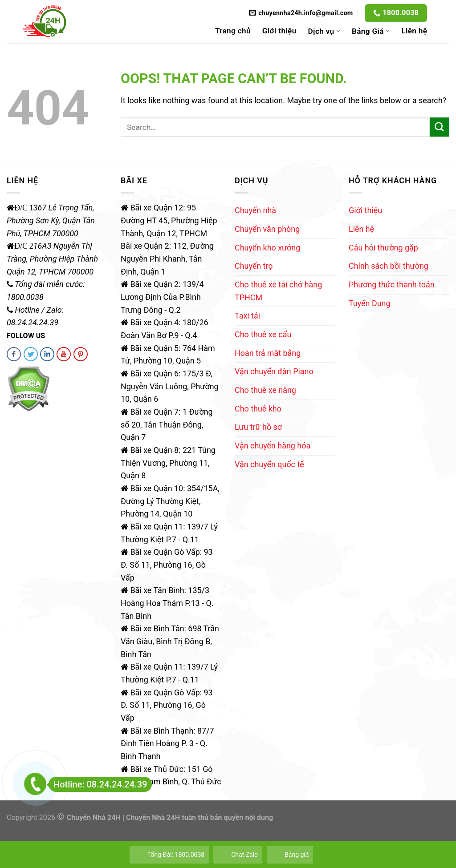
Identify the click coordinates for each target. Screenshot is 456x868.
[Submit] (440, 127)
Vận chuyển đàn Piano (274, 371)
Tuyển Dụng (369, 303)
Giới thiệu (279, 31)
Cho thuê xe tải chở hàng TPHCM (278, 291)
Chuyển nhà (255, 210)
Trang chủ (233, 31)
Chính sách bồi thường (389, 266)
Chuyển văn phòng (267, 229)
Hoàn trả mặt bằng (268, 353)
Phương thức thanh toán (392, 285)
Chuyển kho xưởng (267, 248)
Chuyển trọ (254, 266)
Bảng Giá (371, 31)
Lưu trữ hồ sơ (258, 427)
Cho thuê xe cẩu (263, 334)
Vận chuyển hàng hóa (273, 446)
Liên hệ (414, 31)
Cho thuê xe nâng (265, 390)
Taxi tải (247, 316)
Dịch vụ (324, 31)
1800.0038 (401, 13)
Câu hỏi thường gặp (383, 248)
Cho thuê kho (258, 409)
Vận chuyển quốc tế (269, 464)
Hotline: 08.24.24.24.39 (98, 784)
